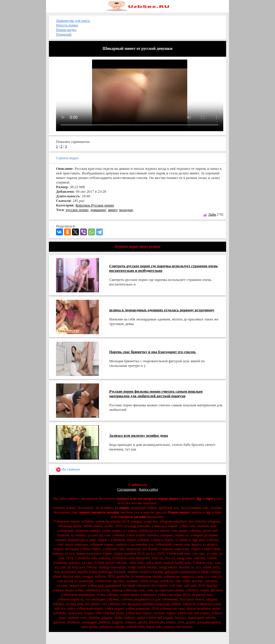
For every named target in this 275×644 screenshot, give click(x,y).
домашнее (98, 210)
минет (113, 210)
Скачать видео (67, 158)
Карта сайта (148, 489)
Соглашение (127, 489)
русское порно (77, 210)
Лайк (212, 214)
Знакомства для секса (73, 20)
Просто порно (67, 25)
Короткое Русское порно (95, 205)
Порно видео (66, 30)
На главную (68, 469)
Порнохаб (64, 34)
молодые (126, 210)
